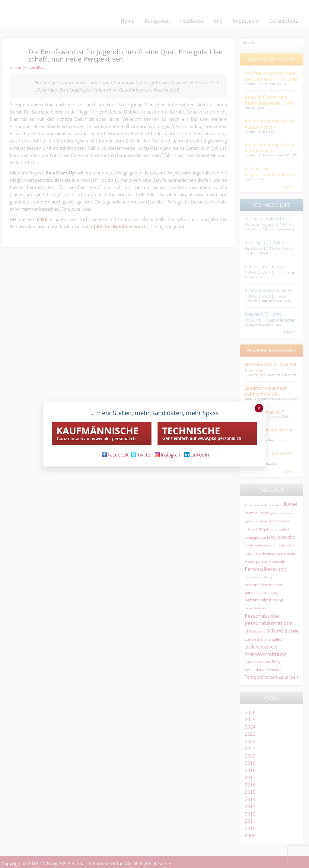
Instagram (168, 455)
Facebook (115, 455)
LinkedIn (197, 455)
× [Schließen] (259, 408)
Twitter (142, 455)
